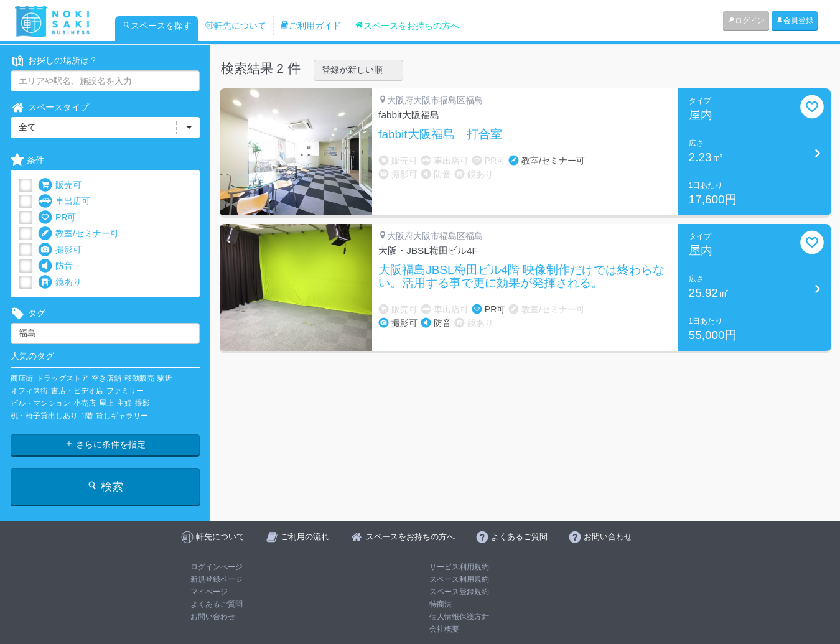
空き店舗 (106, 378)
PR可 (57, 217)
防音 (55, 266)
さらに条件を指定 (105, 444)
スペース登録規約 (459, 592)
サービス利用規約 (459, 567)
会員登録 (795, 21)
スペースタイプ (50, 107)
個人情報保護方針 (459, 617)
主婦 (124, 403)
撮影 (142, 403)
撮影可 (60, 250)
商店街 (22, 378)
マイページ (209, 592)
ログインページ (217, 567)
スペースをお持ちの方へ (407, 26)
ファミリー (125, 391)
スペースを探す (157, 26)
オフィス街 (29, 391)
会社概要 (444, 629)
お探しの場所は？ (54, 61)
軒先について (236, 26)
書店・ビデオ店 (77, 391)
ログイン (746, 21)
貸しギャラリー (122, 416)
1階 (87, 416)
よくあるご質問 (217, 604)
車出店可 (64, 201)
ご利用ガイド (310, 26)
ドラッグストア (62, 378)
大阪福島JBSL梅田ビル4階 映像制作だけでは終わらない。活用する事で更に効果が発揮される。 (521, 277)
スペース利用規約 (459, 579)
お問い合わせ (213, 617)
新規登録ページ (217, 579)
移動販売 (139, 378)
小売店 (85, 403)
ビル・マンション (40, 403)
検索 (105, 486)
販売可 (60, 185)
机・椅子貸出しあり (44, 416)
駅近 (165, 378)
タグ (28, 313)
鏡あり (60, 282)
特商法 (441, 604)
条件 (27, 160)
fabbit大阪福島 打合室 (440, 134)
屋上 (106, 403)
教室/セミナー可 (78, 234)
